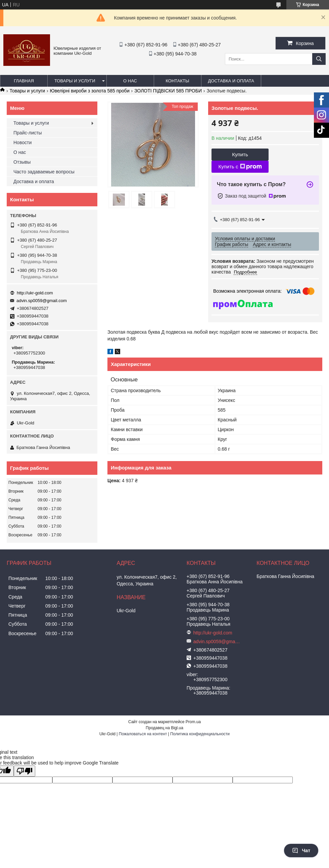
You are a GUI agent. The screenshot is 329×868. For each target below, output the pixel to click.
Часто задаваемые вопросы (44, 172)
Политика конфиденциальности (200, 734)
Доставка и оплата (231, 81)
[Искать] (319, 59)
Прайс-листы (28, 133)
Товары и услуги (75, 81)
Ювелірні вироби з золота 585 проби (90, 91)
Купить (240, 154)
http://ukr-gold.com (35, 293)
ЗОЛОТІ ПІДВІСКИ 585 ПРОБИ (168, 91)
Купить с (240, 167)
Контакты (177, 81)
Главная (24, 81)
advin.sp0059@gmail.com (42, 301)
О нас (130, 81)
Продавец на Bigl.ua (164, 728)
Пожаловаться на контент (143, 734)
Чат (301, 851)
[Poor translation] (25, 771)
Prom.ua (193, 722)
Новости (22, 142)
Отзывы (22, 162)
